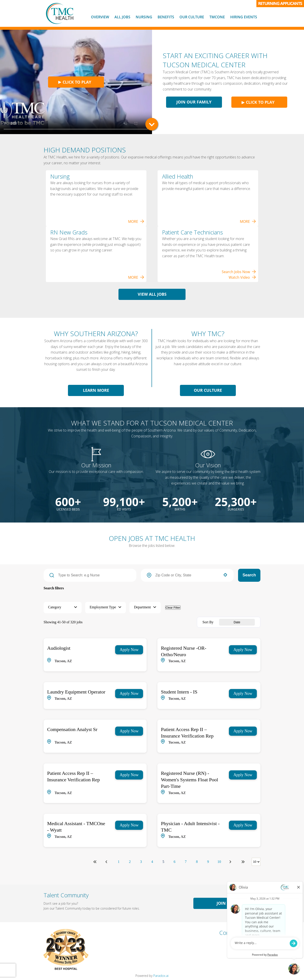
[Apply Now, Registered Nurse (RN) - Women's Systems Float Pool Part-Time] (243, 775)
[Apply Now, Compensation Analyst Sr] (129, 731)
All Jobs (122, 17)
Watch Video (242, 277)
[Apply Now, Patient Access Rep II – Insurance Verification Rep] (243, 731)
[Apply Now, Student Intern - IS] (243, 694)
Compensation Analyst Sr (72, 729)
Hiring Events (244, 17)
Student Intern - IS (179, 692)
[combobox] (187, 575)
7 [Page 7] (186, 862)
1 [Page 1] (119, 862)
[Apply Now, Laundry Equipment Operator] (129, 694)
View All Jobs (152, 294)
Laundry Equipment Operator (76, 692)
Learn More (96, 390)
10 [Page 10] (219, 862)
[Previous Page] (107, 862)
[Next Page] (231, 862)
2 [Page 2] (130, 862)
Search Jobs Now (239, 272)
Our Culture (192, 17)
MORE (248, 221)
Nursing (144, 17)
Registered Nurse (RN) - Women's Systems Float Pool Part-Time (190, 780)
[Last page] (243, 862)
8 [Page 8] (197, 862)
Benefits (166, 17)
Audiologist (59, 648)
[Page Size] (256, 862)
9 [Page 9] (208, 862)
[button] (225, 575)
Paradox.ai (161, 976)
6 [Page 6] (175, 862)
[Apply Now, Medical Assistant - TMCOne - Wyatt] (129, 825)
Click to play (75, 82)
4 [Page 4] (152, 862)
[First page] (95, 862)
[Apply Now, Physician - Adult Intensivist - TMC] (243, 825)
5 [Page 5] (163, 862)
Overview (100, 17)
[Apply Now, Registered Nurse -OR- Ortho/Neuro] (243, 650)
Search (249, 575)
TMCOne (217, 17)
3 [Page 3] (141, 862)
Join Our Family (194, 102)
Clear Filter (173, 608)
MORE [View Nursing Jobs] (136, 221)
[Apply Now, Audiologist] (129, 650)
